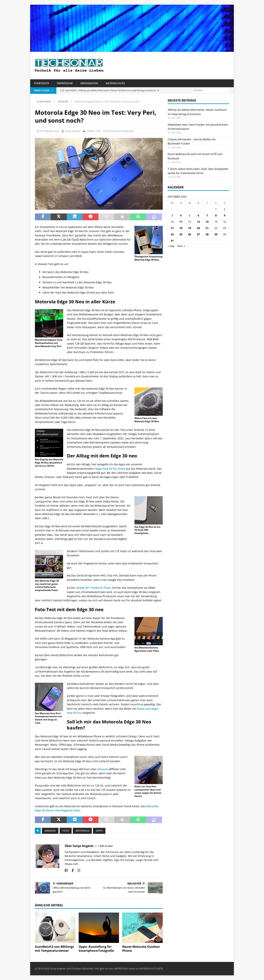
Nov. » (181, 246)
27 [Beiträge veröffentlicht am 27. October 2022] (198, 234)
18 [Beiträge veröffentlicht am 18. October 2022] (181, 228)
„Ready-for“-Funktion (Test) (93, 588)
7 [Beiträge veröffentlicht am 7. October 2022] (207, 215)
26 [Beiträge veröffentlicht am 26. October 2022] (190, 234)
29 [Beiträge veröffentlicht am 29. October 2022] (216, 234)
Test (98, 131)
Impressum (65, 83)
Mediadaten (89, 83)
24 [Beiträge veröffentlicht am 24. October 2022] (172, 234)
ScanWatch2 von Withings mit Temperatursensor (54, 949)
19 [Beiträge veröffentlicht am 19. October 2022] (190, 228)
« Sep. (171, 246)
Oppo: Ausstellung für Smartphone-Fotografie (96, 949)
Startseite (41, 83)
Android (50, 831)
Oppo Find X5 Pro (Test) (110, 469)
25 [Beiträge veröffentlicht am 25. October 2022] (181, 234)
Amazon (103, 769)
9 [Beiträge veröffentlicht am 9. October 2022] (225, 215)
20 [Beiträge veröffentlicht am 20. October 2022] (198, 228)
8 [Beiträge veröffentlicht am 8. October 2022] (216, 215)
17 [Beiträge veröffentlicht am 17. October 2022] (172, 228)
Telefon (91, 131)
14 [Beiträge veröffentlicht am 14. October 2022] (207, 222)
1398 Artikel (105, 846)
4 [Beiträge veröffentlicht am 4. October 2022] (181, 215)
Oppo (99, 831)
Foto (66, 831)
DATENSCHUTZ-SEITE (151, 969)
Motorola (82, 831)
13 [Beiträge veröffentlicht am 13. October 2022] (198, 222)
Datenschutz (115, 83)
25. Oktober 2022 (50, 131)
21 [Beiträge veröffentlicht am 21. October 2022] (207, 228)
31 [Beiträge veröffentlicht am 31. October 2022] (172, 241)
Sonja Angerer (73, 131)
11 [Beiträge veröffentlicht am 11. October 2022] (181, 222)
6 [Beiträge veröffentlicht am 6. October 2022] (198, 215)
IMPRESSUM (121, 969)
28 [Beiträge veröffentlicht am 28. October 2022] (207, 234)
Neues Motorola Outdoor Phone (141, 949)
